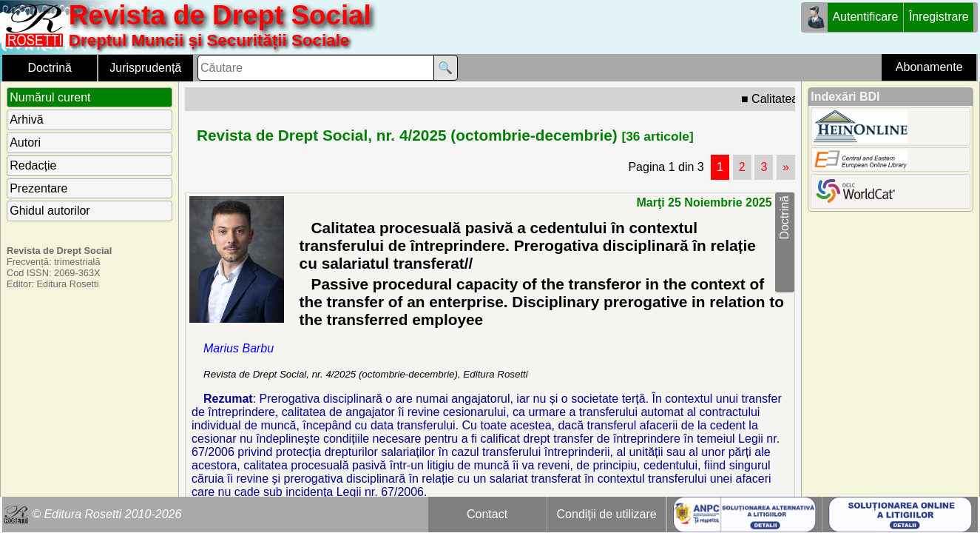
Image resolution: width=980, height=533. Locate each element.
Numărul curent (50, 97)
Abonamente (929, 67)
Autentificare (865, 17)
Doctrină (50, 68)
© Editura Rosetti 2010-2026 (107, 514)
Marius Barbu (239, 348)
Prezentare (38, 188)
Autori (25, 143)
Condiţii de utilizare (607, 514)
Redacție (33, 165)
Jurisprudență (145, 68)
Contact (487, 514)
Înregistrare (939, 17)
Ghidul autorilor (50, 211)
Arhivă (26, 120)
